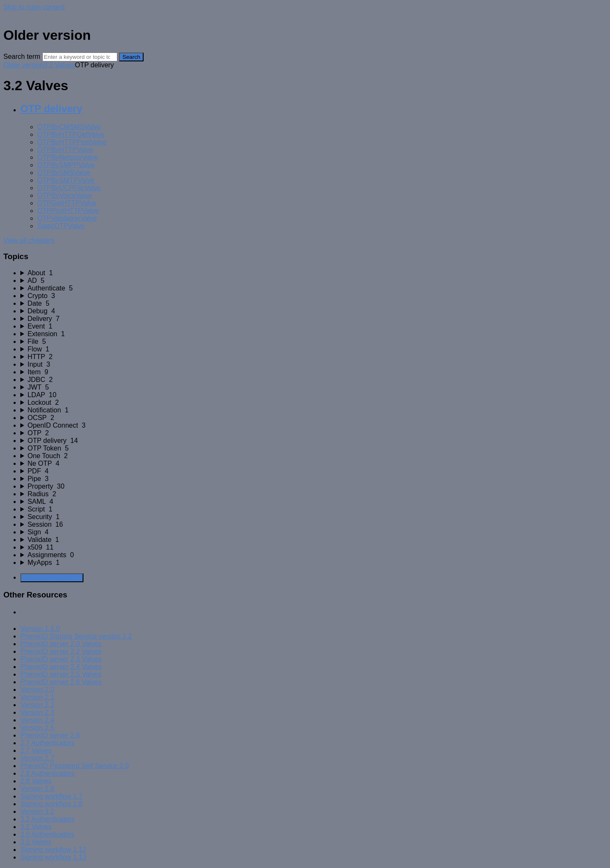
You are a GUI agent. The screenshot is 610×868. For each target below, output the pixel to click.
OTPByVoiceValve (65, 195)
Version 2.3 (37, 712)
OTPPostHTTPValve (68, 211)
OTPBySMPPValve (66, 165)
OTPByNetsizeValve (68, 157)
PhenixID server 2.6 (50, 735)
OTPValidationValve (67, 218)
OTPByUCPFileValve (69, 188)
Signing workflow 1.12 (53, 850)
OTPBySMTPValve (66, 180)
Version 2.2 (37, 705)
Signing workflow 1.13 (53, 857)
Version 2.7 (37, 758)
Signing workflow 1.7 (51, 796)
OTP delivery (51, 109)
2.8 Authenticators (47, 773)
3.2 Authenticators (47, 819)
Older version (24, 65)
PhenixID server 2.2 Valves (61, 651)
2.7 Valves (36, 751)
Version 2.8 (37, 789)
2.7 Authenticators (47, 743)
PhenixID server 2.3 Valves (61, 659)
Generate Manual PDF (52, 578)
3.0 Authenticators (47, 834)
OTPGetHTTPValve (67, 203)
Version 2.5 (37, 728)
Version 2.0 (37, 690)
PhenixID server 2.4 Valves (61, 667)
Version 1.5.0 (40, 629)
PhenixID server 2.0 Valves (61, 644)
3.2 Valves (59, 65)
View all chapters (29, 240)
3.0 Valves (36, 842)
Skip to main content (34, 7)
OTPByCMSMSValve (69, 127)
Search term (22, 57)
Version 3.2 (37, 811)
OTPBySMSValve (64, 173)
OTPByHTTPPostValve (72, 142)
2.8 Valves (36, 781)
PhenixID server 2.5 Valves (61, 674)
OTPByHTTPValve (65, 150)
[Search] (80, 57)
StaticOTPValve (61, 226)
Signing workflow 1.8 (51, 804)
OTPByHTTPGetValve (71, 134)
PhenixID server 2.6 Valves (61, 682)
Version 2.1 (37, 697)
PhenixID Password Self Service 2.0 (75, 766)
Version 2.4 (37, 720)
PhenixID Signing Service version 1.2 (76, 636)
